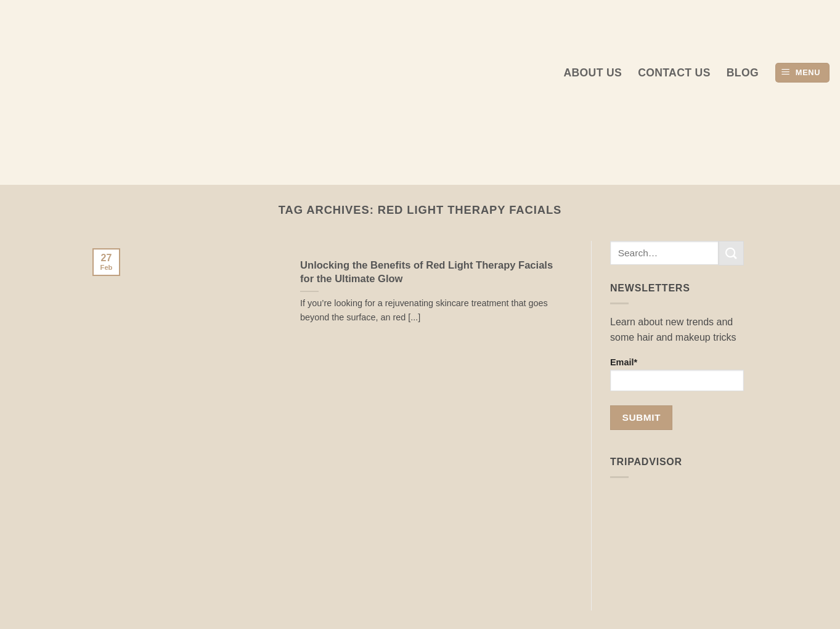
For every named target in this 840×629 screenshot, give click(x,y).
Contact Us (674, 73)
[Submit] (731, 253)
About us (593, 73)
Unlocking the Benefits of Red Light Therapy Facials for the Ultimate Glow (426, 272)
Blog (743, 73)
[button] (802, 73)
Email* (677, 374)
